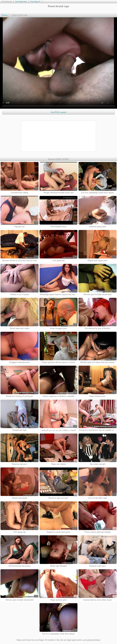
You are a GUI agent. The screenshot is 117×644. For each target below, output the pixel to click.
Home (5, 15)
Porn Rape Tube (21, 1)
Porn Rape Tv (35, 1)
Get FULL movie (58, 112)
